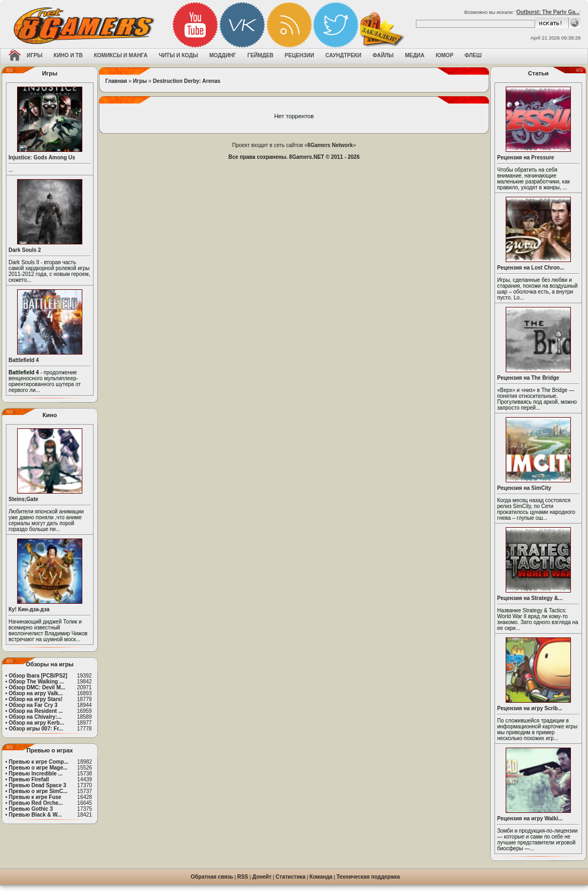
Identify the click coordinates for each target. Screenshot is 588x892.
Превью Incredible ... (36, 774)
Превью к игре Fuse (35, 797)
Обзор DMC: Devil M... (37, 687)
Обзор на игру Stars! (36, 699)
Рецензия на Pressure (526, 157)
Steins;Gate (24, 499)
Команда (321, 877)
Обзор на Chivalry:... (35, 717)
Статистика (291, 877)
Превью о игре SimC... (38, 791)
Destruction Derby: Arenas (187, 81)
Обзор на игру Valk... (36, 693)
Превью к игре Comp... (38, 762)
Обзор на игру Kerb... (36, 723)
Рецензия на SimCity (524, 488)
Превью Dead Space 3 (37, 785)
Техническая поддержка (369, 877)
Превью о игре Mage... (38, 768)
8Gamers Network (330, 145)
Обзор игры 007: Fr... (36, 729)
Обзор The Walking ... (36, 682)
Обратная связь (212, 877)
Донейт (262, 877)
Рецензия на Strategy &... (530, 598)
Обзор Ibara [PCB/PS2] (38, 676)
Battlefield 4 (24, 360)
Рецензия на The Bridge (528, 378)
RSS (243, 877)
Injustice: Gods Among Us (42, 157)
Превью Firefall (29, 779)
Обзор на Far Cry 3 (33, 705)
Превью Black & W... (35, 815)
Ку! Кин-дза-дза (29, 609)
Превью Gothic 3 (30, 809)
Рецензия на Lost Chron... (531, 268)
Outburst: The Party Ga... (548, 12)
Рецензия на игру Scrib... (530, 708)
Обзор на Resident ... (36, 711)
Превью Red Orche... (36, 803)
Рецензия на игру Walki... (530, 818)
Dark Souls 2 (25, 250)
